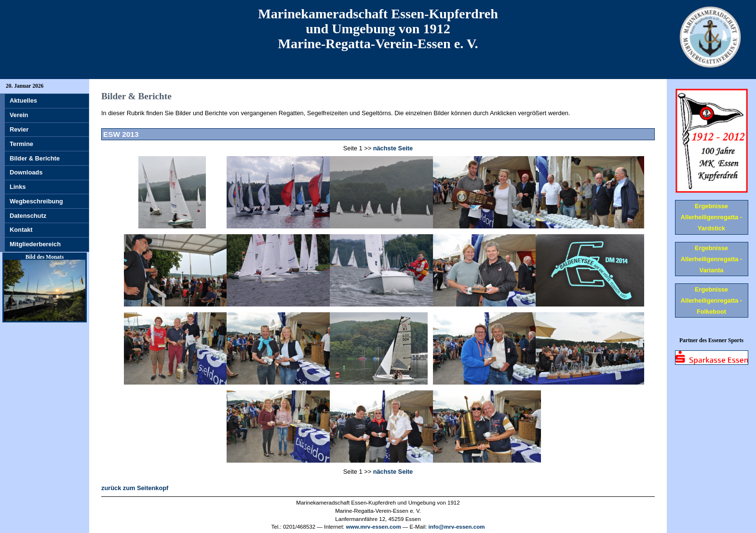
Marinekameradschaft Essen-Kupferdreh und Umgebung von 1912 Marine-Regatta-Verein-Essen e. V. (378, 29)
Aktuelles (23, 100)
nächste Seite (393, 148)
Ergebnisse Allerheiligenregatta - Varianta (711, 259)
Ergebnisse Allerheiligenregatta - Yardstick (711, 217)
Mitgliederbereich (35, 244)
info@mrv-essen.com (457, 527)
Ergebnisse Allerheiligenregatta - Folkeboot (711, 300)
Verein (19, 115)
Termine (21, 144)
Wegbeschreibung (36, 201)
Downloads (26, 172)
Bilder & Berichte (35, 158)
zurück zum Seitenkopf (135, 488)
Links (18, 187)
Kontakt (21, 230)
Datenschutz (28, 216)
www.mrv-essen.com (374, 527)
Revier (19, 129)
